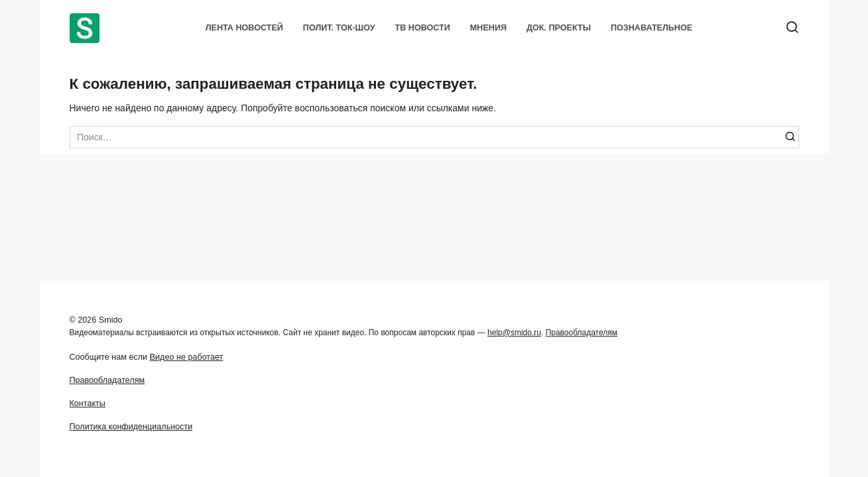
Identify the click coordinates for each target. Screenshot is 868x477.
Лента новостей (244, 28)
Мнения (488, 28)
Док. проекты (559, 28)
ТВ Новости (423, 28)
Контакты (88, 403)
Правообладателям (582, 333)
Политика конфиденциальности (131, 427)
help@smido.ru (514, 333)
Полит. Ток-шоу (339, 28)
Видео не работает (187, 357)
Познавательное (651, 28)
